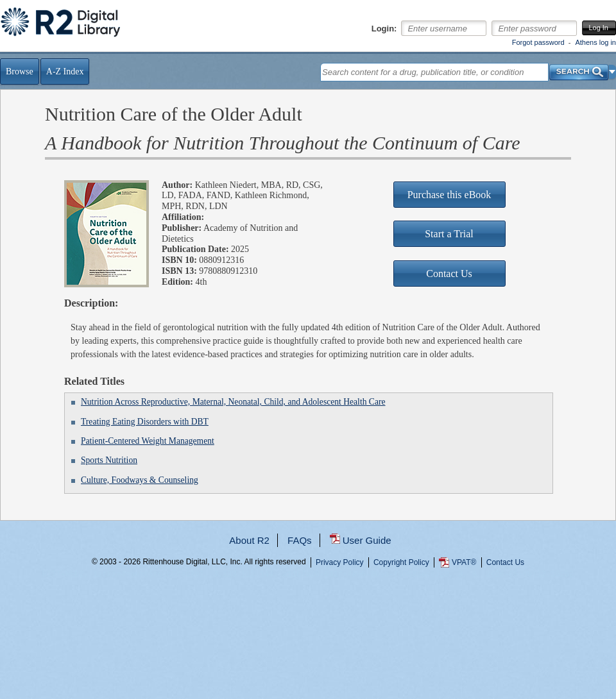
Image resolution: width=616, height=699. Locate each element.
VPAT (464, 562)
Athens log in (595, 42)
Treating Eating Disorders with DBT (145, 422)
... (308, 608)
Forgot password (538, 42)
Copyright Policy (401, 562)
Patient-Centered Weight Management (148, 441)
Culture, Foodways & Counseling (140, 480)
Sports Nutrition (109, 460)
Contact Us (505, 562)
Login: (384, 29)
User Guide (367, 540)
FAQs (300, 540)
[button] (612, 72)
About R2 (249, 540)
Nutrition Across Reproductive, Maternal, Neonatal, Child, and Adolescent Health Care (233, 402)
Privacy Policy (340, 562)
